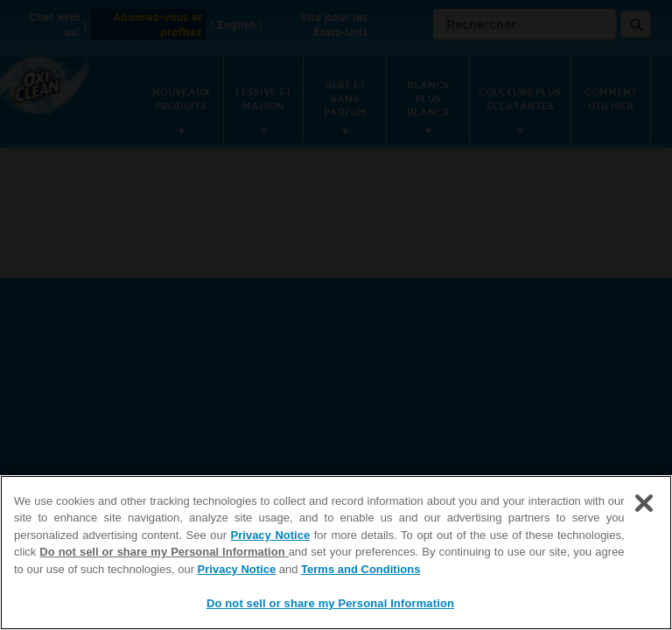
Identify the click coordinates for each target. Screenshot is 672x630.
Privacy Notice (271, 535)
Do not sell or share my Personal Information (164, 552)
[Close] (644, 503)
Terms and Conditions (360, 569)
